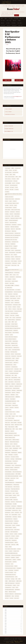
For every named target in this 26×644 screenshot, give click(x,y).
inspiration (8, 367)
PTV (21, 512)
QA (10, 515)
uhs (15, 572)
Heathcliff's (16, 348)
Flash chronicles (14, 313)
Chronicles (14, 263)
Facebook (3, 3)
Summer (17, 557)
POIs (18, 495)
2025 (6, 611)
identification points (10, 360)
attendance (14, 225)
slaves (17, 536)
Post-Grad (20, 23)
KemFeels (14, 390)
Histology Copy (14, 352)
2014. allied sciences (10, 177)
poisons (7, 497)
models (14, 446)
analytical (12, 212)
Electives (3, 25)
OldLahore (7, 459)
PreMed (19, 21)
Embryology (12, 296)
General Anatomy (11, 320)
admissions (17, 199)
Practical (16, 500)
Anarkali (18, 212)
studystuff (7, 557)
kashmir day (8, 378)
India (15, 365)
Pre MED (15, 504)
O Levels (16, 455)
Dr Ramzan (17, 285)
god (16, 322)
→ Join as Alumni (8, 112)
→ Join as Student (8, 109)
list (17, 416)
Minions (15, 444)
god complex (8, 324)
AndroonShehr (17, 214)
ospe (13, 465)
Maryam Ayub (8, 425)
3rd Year (22, 18)
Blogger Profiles (9, 246)
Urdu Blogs (7, 579)
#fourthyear (8, 168)
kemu (17, 395)
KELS (6, 382)
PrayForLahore (19, 502)
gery (6, 322)
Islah (6, 371)
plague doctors (8, 493)
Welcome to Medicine (9, 594)
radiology (15, 517)
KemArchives (8, 384)
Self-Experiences (14, 532)
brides (7, 252)
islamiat (11, 371)
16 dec (10, 170)
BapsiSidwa (7, 229)
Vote (17, 587)
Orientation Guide (9, 463)
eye (6, 307)
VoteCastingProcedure (10, 590)
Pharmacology (16, 485)
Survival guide (8, 562)
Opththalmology (8, 461)
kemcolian (11, 386)
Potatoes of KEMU (9, 500)
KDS (19, 378)
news (6, 455)
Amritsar (7, 212)
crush (14, 275)
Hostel (12, 354)
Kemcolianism (8, 390)
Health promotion (9, 348)
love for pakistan (9, 420)
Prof (20, 510)
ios (20, 369)
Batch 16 (13, 229)
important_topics (9, 363)
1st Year (11, 18)
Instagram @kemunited (9, 129)
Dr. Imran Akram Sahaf (10, 290)
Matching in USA (18, 425)
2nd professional (9, 181)
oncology (12, 459)
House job (19, 356)
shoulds (20, 534)
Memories (7, 444)
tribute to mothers (9, 572)
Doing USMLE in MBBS (9, 285)
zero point (17, 598)
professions (8, 512)
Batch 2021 (18, 229)
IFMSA (17, 360)
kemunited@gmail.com (7, 2)
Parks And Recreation (17, 472)
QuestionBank (14, 515)
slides (7, 538)
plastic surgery (9, 495)
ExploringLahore (9, 305)
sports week (8, 545)
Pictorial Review (14, 491)
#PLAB (6, 170)
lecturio (17, 408)
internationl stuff (9, 369)
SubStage (13, 557)
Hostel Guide (18, 354)
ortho (15, 463)
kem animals (11, 382)
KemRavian (7, 395)
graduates (16, 330)
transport (16, 570)
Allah (15, 205)
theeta (16, 566)
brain (13, 250)
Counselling (17, 273)
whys (13, 596)
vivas (13, 587)
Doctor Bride (8, 281)
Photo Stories (16, 487)
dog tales (12, 283)
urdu (16, 577)
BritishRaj (19, 252)
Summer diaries (8, 560)
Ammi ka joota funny (16, 210)
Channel (13, 259)
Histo (10, 350)
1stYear (7, 175)
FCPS (6, 309)
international (14, 367)
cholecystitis (8, 263)
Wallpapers (17, 590)
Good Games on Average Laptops (11, 326)
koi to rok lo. (8, 403)
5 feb (16, 187)
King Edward (13, 399)
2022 (6, 614)
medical (12, 431)
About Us (20, 25)
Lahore (14, 403)
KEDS (7, 45)
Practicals (7, 502)
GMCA (13, 322)
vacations (18, 583)
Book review (8, 250)
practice (13, 502)
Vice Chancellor (9, 585)
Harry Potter (8, 345)
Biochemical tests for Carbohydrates (13, 235)
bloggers (15, 246)
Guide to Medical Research (11, 339)
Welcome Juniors (12, 592)
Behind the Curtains (9, 233)
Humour (17, 358)
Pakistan (7, 470)
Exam (12, 300)
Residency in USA (9, 523)
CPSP (11, 275)
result (14, 525)
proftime (17, 512)
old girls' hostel (15, 457)
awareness (7, 227)
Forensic (7, 315)
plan (14, 493)
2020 (6, 617)
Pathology (7, 478)
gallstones (19, 318)
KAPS (16, 375)
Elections (10, 294)
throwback (19, 568)
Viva (18, 585)
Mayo (6, 427)
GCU (6, 320)
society (16, 538)
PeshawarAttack (19, 482)
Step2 (10, 547)
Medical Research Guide (10, 438)
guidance (7, 335)
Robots (14, 527)
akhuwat (7, 205)
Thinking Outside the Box (10, 568)
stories (19, 549)
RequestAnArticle (9, 519)
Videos (14, 585)
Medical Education (9, 435)
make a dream (14, 423)
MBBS (17, 427)
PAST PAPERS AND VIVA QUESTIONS (12, 476)
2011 (6, 631)
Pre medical (8, 506)
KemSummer (13, 395)
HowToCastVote (8, 358)
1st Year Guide (8, 172)
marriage (19, 423)
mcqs (17, 429)
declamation (12, 277)
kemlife (13, 393)
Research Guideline (9, 521)
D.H (17, 275)
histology (7, 352)
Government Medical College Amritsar (13, 328)
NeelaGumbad (15, 448)
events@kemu (8, 300)
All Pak (11, 205)
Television (7, 564)
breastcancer (18, 250)
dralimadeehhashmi (9, 292)
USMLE (6, 18)
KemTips (8, 25)
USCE (19, 579)
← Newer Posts (7, 80)
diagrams (9, 279)
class (19, 263)
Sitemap (12, 642)
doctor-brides (15, 281)
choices (20, 261)
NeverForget (8, 453)
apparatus (7, 218)
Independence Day (9, 365)
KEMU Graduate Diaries (10, 397)
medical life (17, 435)
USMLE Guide (19, 581)
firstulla (7, 313)
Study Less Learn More (16, 555)
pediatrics (11, 480)
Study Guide (8, 555)
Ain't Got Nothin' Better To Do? (12, 203)
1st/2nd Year (15, 172)
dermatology (18, 277)
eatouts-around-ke (18, 292)
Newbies (20, 453)
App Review (17, 216)
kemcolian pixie (9, 388)
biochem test (17, 233)
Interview (16, 369)
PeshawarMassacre (9, 485)
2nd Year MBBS (8, 183)
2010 (6, 633)
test (12, 564)
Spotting (13, 545)
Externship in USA (17, 305)
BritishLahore (12, 252)
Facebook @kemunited (9, 126)
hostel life (8, 356)
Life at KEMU (8, 416)
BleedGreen (13, 244)
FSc (11, 318)
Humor (13, 358)
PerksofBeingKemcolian (10, 482)
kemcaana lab (19, 384)
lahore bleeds (8, 405)
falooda (14, 307)
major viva (7, 423)
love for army (11, 418)
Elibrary (7, 296)
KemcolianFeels (16, 388)
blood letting (13, 248)
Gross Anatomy (16, 333)
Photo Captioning (9, 487)
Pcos (17, 478)
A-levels (7, 192)
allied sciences (9, 208)
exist (12, 303)
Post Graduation (13, 497)
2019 (6, 619)
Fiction (14, 309)
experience (17, 303)
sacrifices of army (9, 530)
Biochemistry (8, 242)
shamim (16, 534)
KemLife (14, 21)
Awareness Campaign (14, 227)
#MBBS (13, 168)
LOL (6, 418)
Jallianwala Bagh (17, 371)
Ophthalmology (18, 459)
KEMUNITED (18, 397)
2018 (6, 620)
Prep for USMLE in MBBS (10, 508)
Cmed (6, 267)
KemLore (2, 23)
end (17, 296)
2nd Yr (14, 183)
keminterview (8, 393)
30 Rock (18, 183)
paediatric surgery (9, 468)
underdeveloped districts (10, 575)
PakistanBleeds (8, 472)
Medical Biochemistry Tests (11, 433)
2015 (17, 177)
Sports (16, 542)
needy (11, 448)
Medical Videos (16, 440)
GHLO (9, 322)
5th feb (7, 190)
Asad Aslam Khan (13, 223)
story (6, 551)
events (19, 298)
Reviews (18, 525)
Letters (7, 414)
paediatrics (17, 468)
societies (11, 538)
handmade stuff (14, 343)
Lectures (8, 23)
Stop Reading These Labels (11, 549)
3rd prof (7, 185)
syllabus (14, 562)
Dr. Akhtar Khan (9, 288)
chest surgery (14, 261)
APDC (12, 216)
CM (18, 265)
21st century (8, 179)
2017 (6, 622)
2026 (6, 609)
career (12, 257)
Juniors (7, 373)
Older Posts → (19, 80)
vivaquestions (8, 587)
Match (13, 425)
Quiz (19, 515)
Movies (7, 448)
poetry (14, 495)
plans (17, 493)
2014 (14, 175)
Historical (7, 354)
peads (6, 480)
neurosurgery (14, 450)
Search (17, 15)
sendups (7, 534)
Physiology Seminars (15, 489)
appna (6, 220)
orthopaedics (8, 465)
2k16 (18, 179)
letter (18, 412)
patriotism (13, 478)
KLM (18, 401)
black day (7, 244)
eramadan (7, 298)
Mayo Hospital (11, 427)
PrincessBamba (8, 510)
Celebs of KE (18, 257)
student (11, 551)
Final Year (9, 21)
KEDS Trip (11, 380)
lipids (13, 416)
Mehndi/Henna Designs (14, 442)
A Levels (17, 190)
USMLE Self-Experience (10, 583)
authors (19, 225)
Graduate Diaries (9, 330)
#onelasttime (18, 168)
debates (7, 277)
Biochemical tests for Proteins (12, 238)
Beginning (14, 231)
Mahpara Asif (17, 420)
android (11, 214)
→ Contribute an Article (10, 114)
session (11, 534)
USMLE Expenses (12, 581)
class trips (14, 265)
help (6, 350)
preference (14, 506)
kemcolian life (18, 386)
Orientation (15, 461)
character (18, 259)
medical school (8, 440)
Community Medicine (9, 273)
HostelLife (14, 356)
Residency (16, 521)
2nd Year (16, 18)
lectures (12, 408)
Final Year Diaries (9, 311)
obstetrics (7, 457)
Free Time (12, 315)
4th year (12, 187)
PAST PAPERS (18, 474)
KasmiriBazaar (14, 378)
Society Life (8, 540)
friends (7, 318)
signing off (8, 536)
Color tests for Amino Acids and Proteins (12, 270)
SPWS (17, 545)
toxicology (11, 570)
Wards (6, 592)
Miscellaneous (8, 446)
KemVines (7, 399)
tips (6, 570)
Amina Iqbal (8, 210)
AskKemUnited (8, 225)
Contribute (14, 25)
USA (16, 579)
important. (16, 363)
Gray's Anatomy (8, 333)
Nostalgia (11, 455)
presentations (19, 508)
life (14, 414)
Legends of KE (8, 410)
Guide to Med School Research (11, 337)
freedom (17, 315)
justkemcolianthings (14, 373)
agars (11, 201)
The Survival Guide (9, 566)
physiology (7, 489)
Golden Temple (14, 324)
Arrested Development (13, 220)
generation (18, 320)
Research (15, 519)
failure (10, 307)
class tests (8, 265)
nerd (20, 448)
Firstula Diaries (18, 311)
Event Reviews (13, 298)
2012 (6, 630)
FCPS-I (10, 309)
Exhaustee (17, 300)
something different (9, 542)
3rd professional (14, 185)
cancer (15, 255)
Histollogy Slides (16, 350)
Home (2, 18)
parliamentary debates (10, 474)
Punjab (7, 515)
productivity (15, 510)
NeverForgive (14, 453)
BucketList (7, 255)
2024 (6, 612)
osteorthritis (18, 465)
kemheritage (19, 390)
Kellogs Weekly (17, 380)
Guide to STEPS (8, 341)
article (7, 223)
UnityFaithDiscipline (10, 577)
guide (11, 335)
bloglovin (7, 248)
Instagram (9, 3)
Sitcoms (13, 536)
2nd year (15, 181)
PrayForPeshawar (9, 504)
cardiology (7, 257)
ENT (20, 296)
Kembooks (13, 384)
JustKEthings (8, 375)
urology (13, 579)
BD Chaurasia (8, 231)
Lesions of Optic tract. (10, 412)
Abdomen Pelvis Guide (10, 199)
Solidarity (14, 540)
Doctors (7, 283)
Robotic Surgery (9, 527)
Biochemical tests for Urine (11, 240)
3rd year (7, 187)
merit (11, 444)
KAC (13, 375)
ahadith (15, 201)
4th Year (3, 21)
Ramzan (19, 517)
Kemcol (7, 386)
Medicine (7, 442)
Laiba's (7, 408)
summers (14, 560)
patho (21, 476)
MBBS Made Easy (8, 429)
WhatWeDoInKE (8, 596)
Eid (6, 294)
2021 (6, 615)
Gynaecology (15, 341)
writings (17, 596)
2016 (20, 177)
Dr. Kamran (18, 290)
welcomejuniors (18, 594)
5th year (12, 190)
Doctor (14, 279)
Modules (18, 446)
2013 (11, 175)
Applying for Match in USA (16, 218)
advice (7, 201)
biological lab (15, 242)
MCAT (14, 429)
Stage (6, 547)
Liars (11, 414)
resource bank (8, 525)
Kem (13, 9)
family (19, 307)
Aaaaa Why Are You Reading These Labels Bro (13, 194)
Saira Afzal (17, 530)
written (7, 598)
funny (14, 318)
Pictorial (14, 23)
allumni (15, 208)
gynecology (7, 343)
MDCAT (20, 429)
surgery (19, 560)
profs (13, 512)
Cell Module (8, 259)
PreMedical (19, 506)
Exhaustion (7, 303)
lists (20, 416)
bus (12, 255)
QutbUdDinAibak (8, 517)
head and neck (15, 345)
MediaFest (7, 431)
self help (7, 532)
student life (16, 551)
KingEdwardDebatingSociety (11, 401)
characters (7, 261)
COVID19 (7, 275)
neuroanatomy (8, 450)
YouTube (11, 598)
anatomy (7, 214)
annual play (8, 216)
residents (16, 523)
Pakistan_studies (14, 470)
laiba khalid (15, 405)
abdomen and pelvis (9, 197)
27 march (14, 179)
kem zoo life (17, 382)
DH (6, 279)
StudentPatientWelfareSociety (11, 553)
